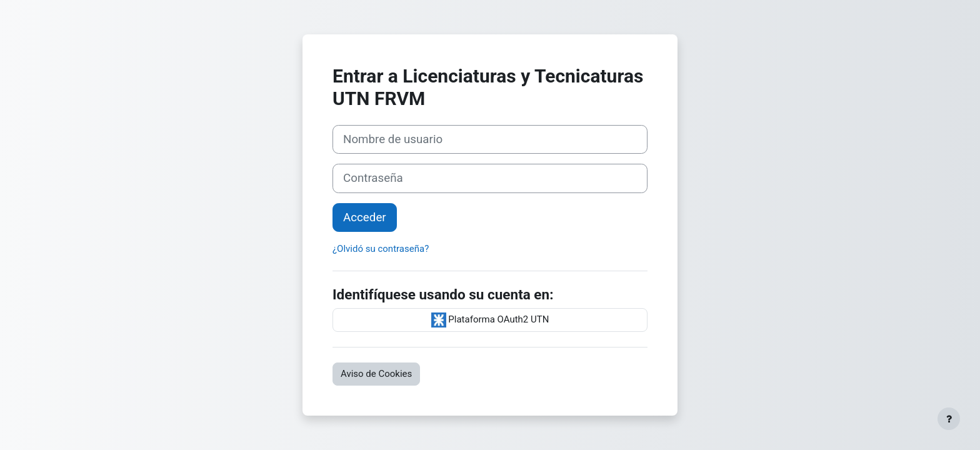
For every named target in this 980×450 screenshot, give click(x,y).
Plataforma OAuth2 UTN (490, 320)
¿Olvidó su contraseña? (381, 249)
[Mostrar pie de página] (949, 419)
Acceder (365, 217)
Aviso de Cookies (376, 374)
